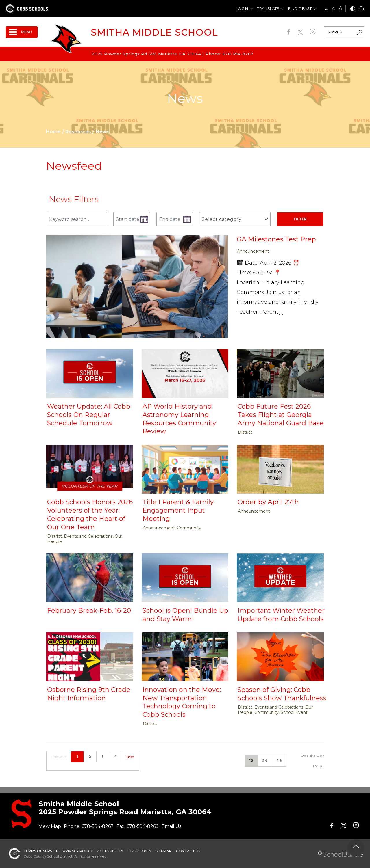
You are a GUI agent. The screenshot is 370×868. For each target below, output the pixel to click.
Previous (59, 757)
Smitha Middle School (154, 32)
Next (130, 757)
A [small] (326, 9)
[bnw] (353, 9)
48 (279, 761)
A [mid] (333, 9)
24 (265, 761)
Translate (268, 8)
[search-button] (360, 33)
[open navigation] (22, 32)
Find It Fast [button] (300, 8)
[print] (361, 9)
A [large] (340, 8)
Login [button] (242, 8)
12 (251, 761)
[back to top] (356, 848)
